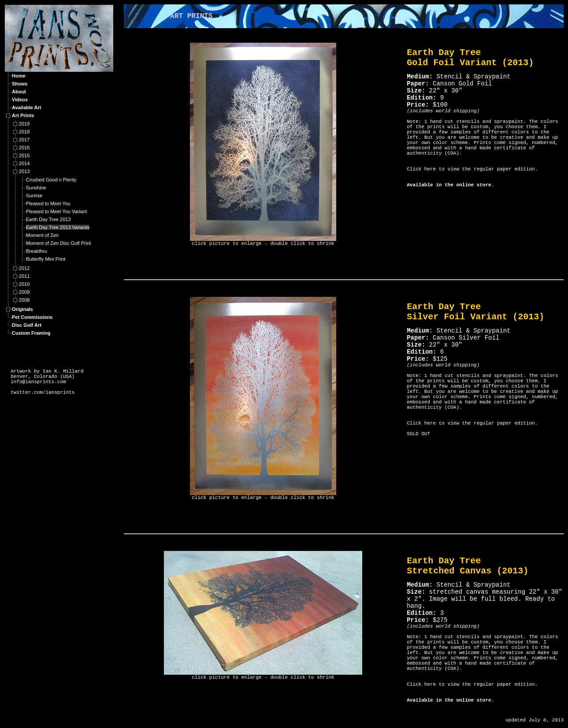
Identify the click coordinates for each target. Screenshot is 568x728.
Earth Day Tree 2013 (48, 219)
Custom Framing (31, 333)
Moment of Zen (42, 235)
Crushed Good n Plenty (51, 180)
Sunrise (34, 196)
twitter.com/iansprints (43, 392)
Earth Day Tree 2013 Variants (58, 227)
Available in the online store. (450, 185)
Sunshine (36, 188)
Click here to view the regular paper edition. (472, 169)
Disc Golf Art (27, 325)
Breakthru (37, 251)
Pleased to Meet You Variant (56, 211)
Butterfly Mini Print (46, 259)
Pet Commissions (32, 317)
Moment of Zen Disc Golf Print (58, 243)
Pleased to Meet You (48, 203)
